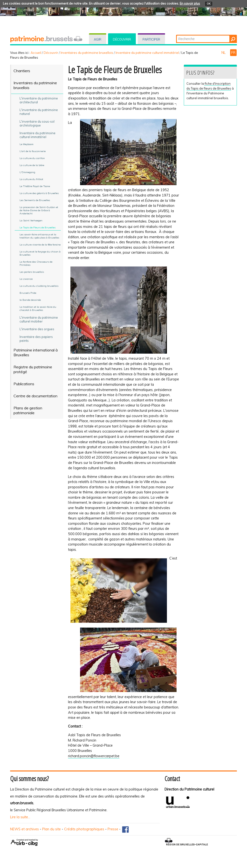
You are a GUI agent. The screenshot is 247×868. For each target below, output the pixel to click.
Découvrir (122, 39)
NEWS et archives (24, 829)
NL (224, 53)
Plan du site (51, 829)
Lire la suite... (20, 817)
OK (209, 4)
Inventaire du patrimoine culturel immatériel (147, 53)
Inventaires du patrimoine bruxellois (87, 53)
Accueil (36, 53)
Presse (113, 829)
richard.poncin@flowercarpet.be (94, 756)
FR (233, 53)
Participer (151, 39)
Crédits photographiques (84, 829)
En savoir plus (190, 3)
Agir (98, 39)
